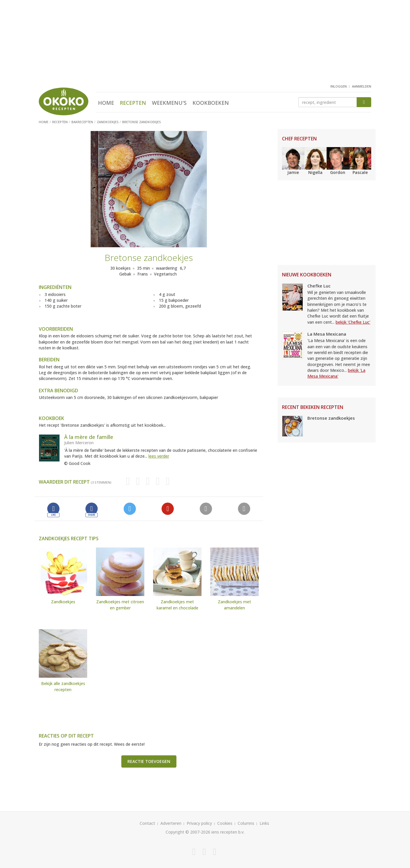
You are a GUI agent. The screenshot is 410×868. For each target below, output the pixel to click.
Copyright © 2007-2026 (188, 832)
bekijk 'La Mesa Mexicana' (336, 373)
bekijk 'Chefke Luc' (353, 322)
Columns (246, 823)
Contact (147, 823)
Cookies (225, 823)
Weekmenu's (169, 103)
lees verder (159, 456)
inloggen (339, 86)
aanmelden (362, 86)
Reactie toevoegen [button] (149, 761)
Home (106, 103)
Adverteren (171, 823)
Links (264, 823)
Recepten (133, 103)
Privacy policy (199, 823)
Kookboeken (211, 103)
